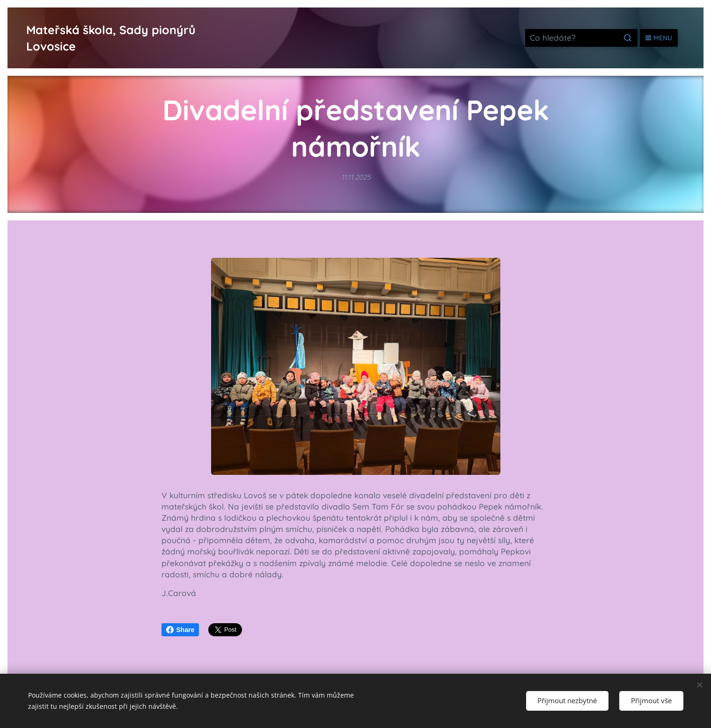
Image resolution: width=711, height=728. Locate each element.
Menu (659, 38)
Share (180, 630)
